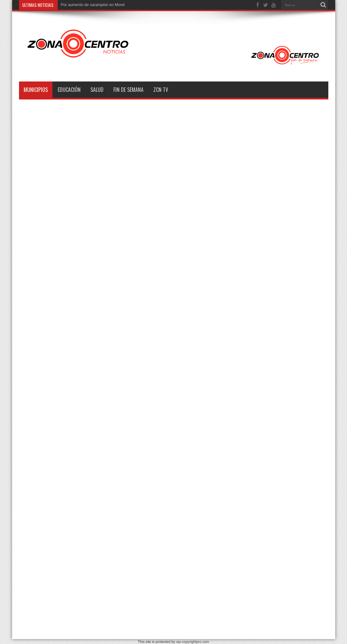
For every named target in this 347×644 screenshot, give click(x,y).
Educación (69, 90)
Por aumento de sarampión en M (90, 5)
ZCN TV (161, 90)
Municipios (36, 90)
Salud (97, 90)
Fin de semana (128, 90)
